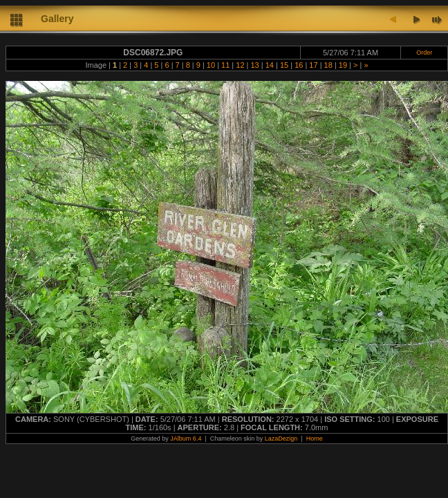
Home (315, 439)
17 (313, 65)
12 (240, 65)
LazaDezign (281, 439)
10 (211, 65)
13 (254, 65)
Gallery (57, 19)
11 (225, 65)
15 (284, 65)
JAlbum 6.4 (186, 439)
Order (424, 53)
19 (343, 65)
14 (270, 65)
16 (299, 65)
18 (328, 65)
